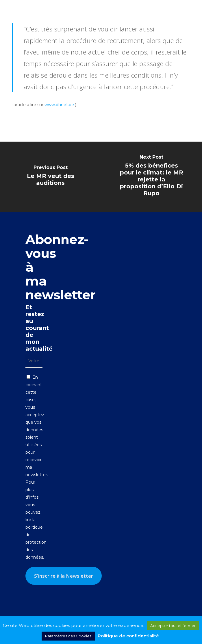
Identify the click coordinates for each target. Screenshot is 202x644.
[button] (191, 9)
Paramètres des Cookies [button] (68, 636)
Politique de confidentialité (128, 636)
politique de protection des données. (36, 542)
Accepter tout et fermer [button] (173, 626)
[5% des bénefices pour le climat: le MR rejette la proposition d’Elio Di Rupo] (151, 177)
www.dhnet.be (59, 105)
